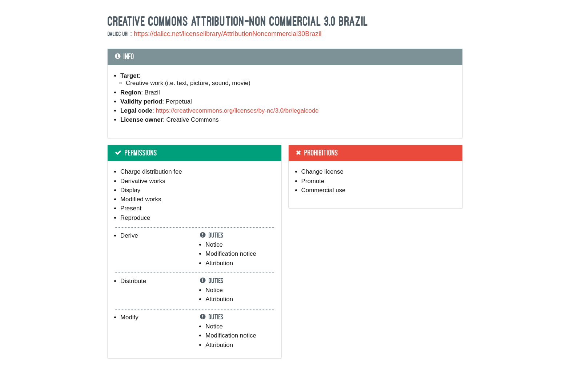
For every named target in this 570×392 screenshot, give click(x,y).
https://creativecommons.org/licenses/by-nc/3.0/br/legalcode (237, 111)
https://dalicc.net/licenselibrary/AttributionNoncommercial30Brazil (228, 34)
